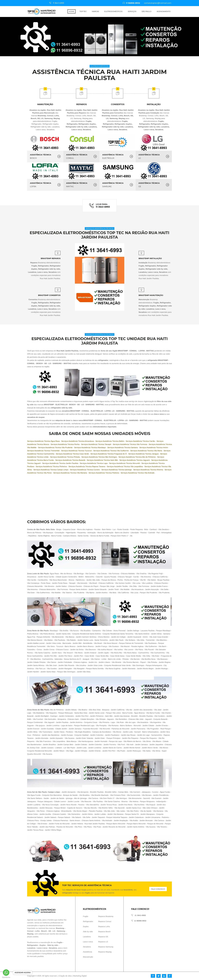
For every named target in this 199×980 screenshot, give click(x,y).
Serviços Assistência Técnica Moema (148, 470)
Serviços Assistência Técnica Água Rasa (44, 441)
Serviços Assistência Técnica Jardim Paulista (60, 463)
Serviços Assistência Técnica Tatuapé (96, 444)
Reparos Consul (105, 921)
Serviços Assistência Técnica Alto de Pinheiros (137, 457)
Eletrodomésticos (113, 11)
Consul (30, 931)
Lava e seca (42, 948)
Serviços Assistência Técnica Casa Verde (73, 454)
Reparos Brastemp (106, 916)
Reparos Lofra (104, 926)
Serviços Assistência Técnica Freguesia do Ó (109, 454)
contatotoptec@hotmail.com (158, 3)
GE (50, 931)
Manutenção (88, 957)
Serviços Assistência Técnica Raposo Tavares (87, 466)
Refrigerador (33, 945)
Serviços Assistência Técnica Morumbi (125, 463)
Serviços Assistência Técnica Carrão (141, 441)
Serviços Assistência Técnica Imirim (154, 447)
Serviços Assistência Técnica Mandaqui (90, 447)
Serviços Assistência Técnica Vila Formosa (130, 444)
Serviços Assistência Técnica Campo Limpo (51, 470)
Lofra (37, 931)
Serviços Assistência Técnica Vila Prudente (56, 447)
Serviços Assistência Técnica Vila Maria (146, 451)
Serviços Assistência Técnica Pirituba (65, 457)
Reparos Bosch (104, 932)
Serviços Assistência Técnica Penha (65, 444)
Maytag (30, 934)
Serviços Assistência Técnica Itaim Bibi (103, 460)
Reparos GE (103, 937)
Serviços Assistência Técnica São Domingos (99, 457)
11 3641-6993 (59, 3)
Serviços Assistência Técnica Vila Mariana (70, 473)
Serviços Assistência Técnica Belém (110, 441)
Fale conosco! (158, 889)
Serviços (132, 11)
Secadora (53, 948)
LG (54, 931)
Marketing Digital (80, 976)
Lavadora (31, 948)
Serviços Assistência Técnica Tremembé (44, 451)
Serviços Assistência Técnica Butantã (71, 460)
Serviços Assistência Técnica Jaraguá (144, 454)
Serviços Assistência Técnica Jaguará (135, 460)
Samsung (61, 931)
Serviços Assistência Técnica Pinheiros (52, 466)
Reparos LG (103, 942)
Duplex (43, 945)
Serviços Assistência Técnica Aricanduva (78, 441)
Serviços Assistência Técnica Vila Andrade (138, 473)
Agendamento (164, 11)
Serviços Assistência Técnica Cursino (85, 470)
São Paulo (147, 11)
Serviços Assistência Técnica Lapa (94, 463)
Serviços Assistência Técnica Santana (123, 447)
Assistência (88, 952)
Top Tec (83, 11)
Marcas (95, 11)
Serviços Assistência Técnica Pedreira (104, 473)
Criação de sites (65, 976)
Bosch (44, 931)
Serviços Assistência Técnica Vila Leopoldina (125, 466)
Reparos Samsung (106, 947)
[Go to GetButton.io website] (6, 977)
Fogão (60, 942)
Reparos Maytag (105, 952)
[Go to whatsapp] (6, 973)
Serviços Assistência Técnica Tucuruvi (77, 451)
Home (72, 11)
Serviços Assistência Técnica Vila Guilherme (111, 451)
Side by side (53, 945)
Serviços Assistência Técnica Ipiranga (117, 470)
